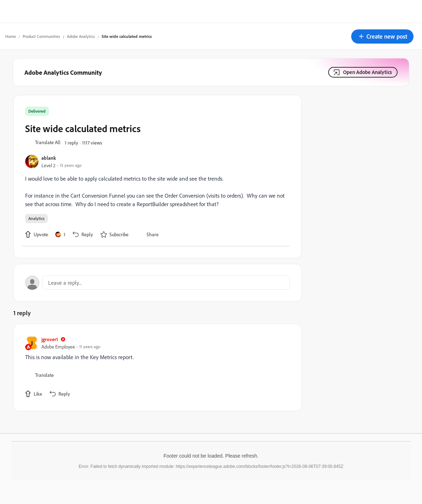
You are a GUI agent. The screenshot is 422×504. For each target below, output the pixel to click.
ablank (49, 158)
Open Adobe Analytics (367, 72)
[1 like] (60, 234)
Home (11, 36)
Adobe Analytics (81, 36)
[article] (156, 367)
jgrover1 (50, 339)
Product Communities (41, 36)
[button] (382, 36)
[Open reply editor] (158, 283)
